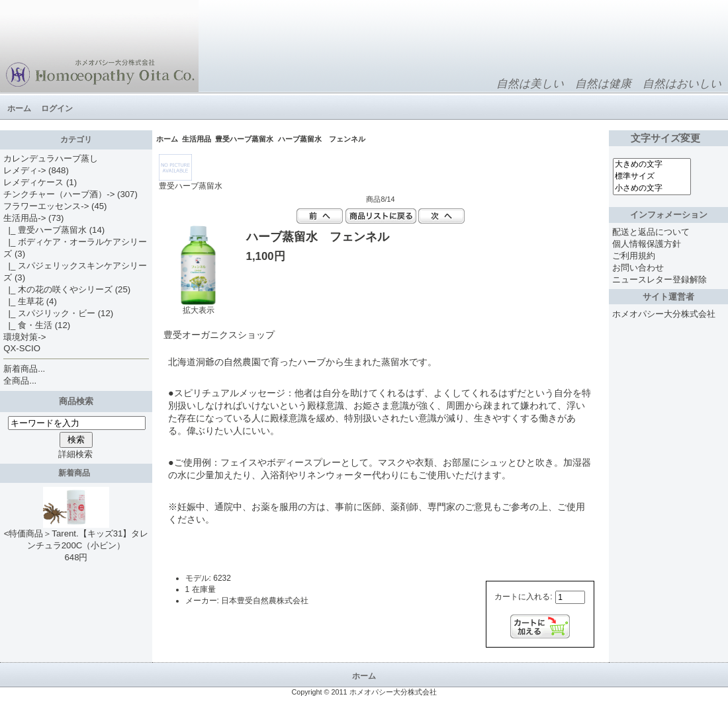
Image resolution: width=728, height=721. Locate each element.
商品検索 (76, 401)
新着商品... (24, 369)
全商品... (20, 381)
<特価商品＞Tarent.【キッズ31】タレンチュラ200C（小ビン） (76, 535)
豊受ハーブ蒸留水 (244, 139)
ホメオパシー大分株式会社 (664, 314)
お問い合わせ (638, 268)
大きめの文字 (652, 165)
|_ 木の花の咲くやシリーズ (58, 289)
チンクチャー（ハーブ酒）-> (59, 194)
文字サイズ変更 (668, 138)
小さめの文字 (652, 189)
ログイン (57, 108)
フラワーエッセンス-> (46, 206)
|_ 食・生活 (28, 325)
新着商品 (76, 473)
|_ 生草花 (23, 301)
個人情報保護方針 (647, 244)
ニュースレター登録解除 (660, 279)
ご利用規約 (634, 256)
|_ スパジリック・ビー (49, 313)
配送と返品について (651, 232)
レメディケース (33, 182)
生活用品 (197, 139)
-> (24, 218)
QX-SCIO (22, 348)
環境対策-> (24, 337)
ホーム (19, 108)
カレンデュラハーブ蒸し (51, 158)
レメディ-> (24, 170)
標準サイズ (652, 177)
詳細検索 (75, 454)
